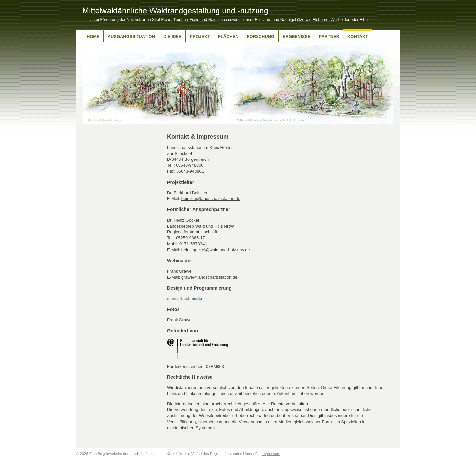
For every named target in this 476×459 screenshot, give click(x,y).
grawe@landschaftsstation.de (210, 277)
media (184, 299)
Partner (329, 36)
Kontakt (358, 36)
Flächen (228, 36)
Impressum (271, 454)
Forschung (261, 36)
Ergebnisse (297, 36)
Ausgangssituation (131, 36)
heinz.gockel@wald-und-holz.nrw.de (216, 250)
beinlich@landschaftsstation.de (211, 199)
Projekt (200, 36)
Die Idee (172, 36)
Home (93, 36)
